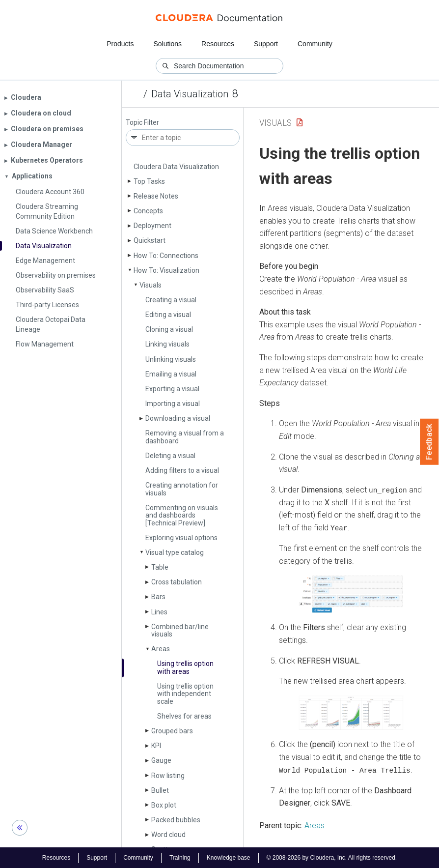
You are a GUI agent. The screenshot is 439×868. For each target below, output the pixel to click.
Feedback (429, 442)
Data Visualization (190, 94)
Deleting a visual (170, 456)
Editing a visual (168, 315)
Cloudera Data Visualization (176, 167)
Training (180, 857)
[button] (351, 594)
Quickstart (150, 240)
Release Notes (156, 196)
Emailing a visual (171, 374)
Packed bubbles (176, 820)
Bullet (160, 790)
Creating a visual (171, 300)
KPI (156, 746)
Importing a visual (173, 404)
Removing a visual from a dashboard (185, 437)
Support (266, 44)
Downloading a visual (178, 418)
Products (120, 44)
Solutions (167, 44)
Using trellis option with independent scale (185, 694)
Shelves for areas (184, 716)
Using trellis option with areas (185, 667)
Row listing (168, 776)
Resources (218, 44)
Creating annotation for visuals (182, 489)
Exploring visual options (181, 538)
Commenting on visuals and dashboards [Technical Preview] (182, 515)
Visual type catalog (175, 552)
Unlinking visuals (171, 359)
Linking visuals (167, 344)
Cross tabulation (177, 582)
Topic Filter (142, 123)
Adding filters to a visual (182, 470)
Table (160, 567)
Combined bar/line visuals (180, 630)
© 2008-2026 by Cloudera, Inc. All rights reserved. (332, 857)
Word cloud (168, 835)
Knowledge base (229, 857)
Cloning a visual (169, 329)
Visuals (151, 285)
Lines (159, 612)
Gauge (161, 760)
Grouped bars (172, 731)
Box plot (164, 805)
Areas (161, 649)
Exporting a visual (172, 389)
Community (315, 44)
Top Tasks (149, 181)
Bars (158, 597)
